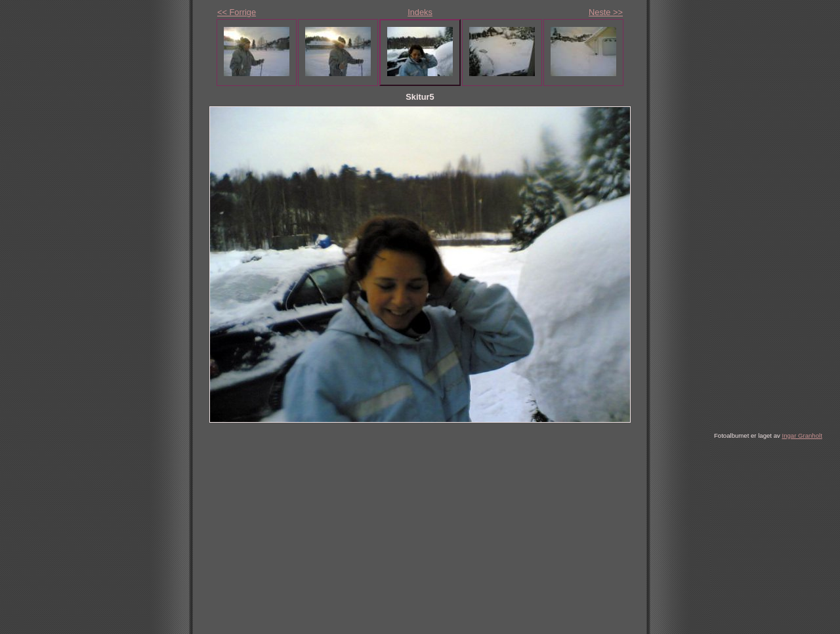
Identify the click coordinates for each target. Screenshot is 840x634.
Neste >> (606, 12)
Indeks (420, 12)
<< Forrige (237, 12)
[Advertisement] (399, 537)
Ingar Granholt (802, 435)
